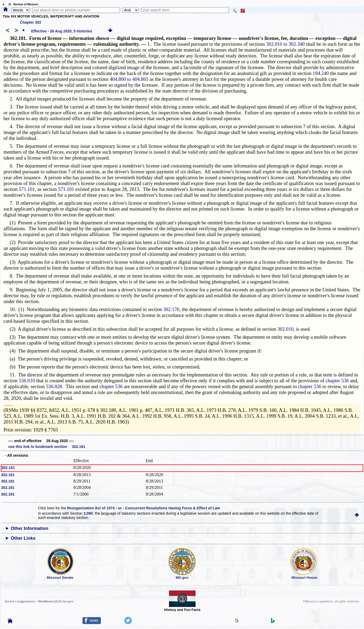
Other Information (29, 528)
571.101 (27, 189)
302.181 (8, 468)
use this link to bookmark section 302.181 (47, 447)
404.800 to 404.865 (129, 79)
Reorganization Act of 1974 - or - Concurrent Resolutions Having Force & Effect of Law (143, 508)
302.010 (285, 329)
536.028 (54, 386)
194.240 (321, 73)
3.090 (88, 513)
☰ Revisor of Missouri (22, 4)
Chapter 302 (31, 22)
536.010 (27, 381)
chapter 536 (337, 381)
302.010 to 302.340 (285, 44)
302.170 (171, 309)
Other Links (23, 538)
